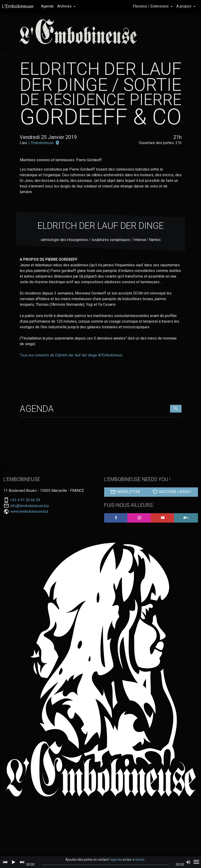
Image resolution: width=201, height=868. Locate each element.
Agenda (47, 6)
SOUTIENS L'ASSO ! (172, 492)
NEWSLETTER (125, 492)
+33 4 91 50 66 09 (25, 500)
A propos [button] (184, 6)
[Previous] (5, 862)
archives (138, 860)
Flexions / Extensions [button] (151, 6)
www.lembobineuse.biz (29, 511)
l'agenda (116, 860)
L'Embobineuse (18, 6)
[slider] (105, 865)
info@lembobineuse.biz (30, 506)
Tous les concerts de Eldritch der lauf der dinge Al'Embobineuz (71, 355)
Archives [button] (65, 6)
